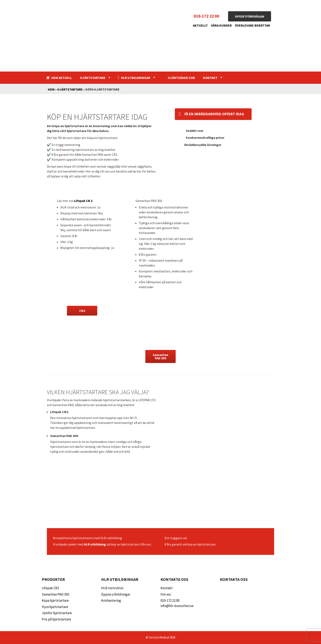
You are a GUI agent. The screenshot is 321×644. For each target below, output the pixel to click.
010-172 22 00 (206, 16)
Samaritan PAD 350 (55, 594)
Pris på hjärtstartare (56, 619)
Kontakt (210, 78)
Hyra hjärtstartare (55, 607)
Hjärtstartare (93, 78)
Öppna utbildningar (116, 594)
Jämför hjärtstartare (57, 613)
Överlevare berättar (252, 25)
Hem (51, 89)
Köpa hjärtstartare (55, 600)
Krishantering (111, 600)
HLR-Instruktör (112, 588)
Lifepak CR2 (50, 588)
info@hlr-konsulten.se (177, 606)
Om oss (166, 594)
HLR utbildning (95, 544)
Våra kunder (221, 25)
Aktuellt (200, 25)
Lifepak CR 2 (83, 201)
